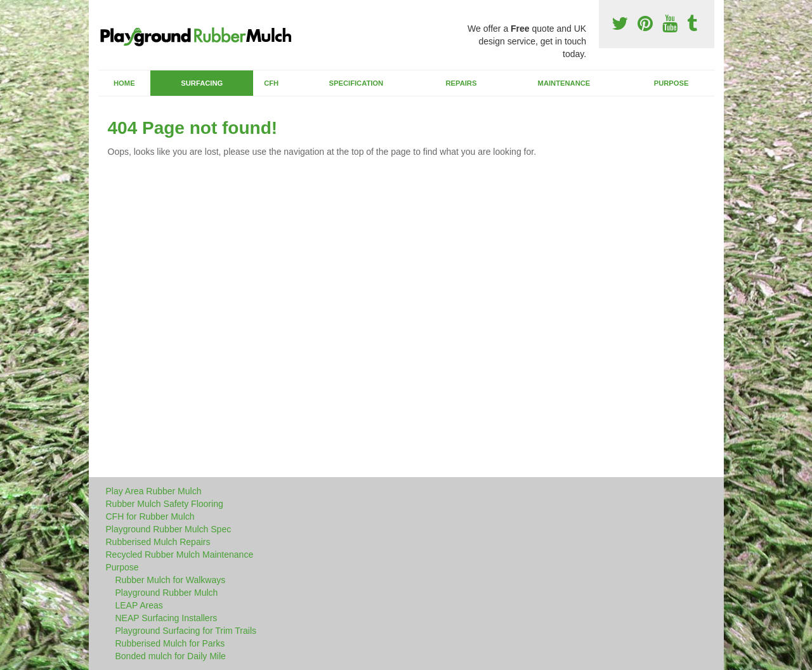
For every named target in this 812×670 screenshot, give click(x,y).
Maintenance (564, 83)
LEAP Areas (139, 605)
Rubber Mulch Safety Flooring (165, 504)
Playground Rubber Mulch (167, 593)
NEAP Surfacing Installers (167, 618)
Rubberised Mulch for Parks (170, 643)
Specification (357, 83)
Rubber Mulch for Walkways (171, 580)
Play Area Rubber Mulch (154, 491)
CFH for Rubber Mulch (150, 516)
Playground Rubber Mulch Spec (169, 529)
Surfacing (202, 83)
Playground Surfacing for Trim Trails (186, 631)
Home (124, 83)
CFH (271, 83)
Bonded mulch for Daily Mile (171, 656)
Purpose (671, 83)
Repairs (461, 83)
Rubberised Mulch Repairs (158, 542)
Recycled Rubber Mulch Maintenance (180, 555)
